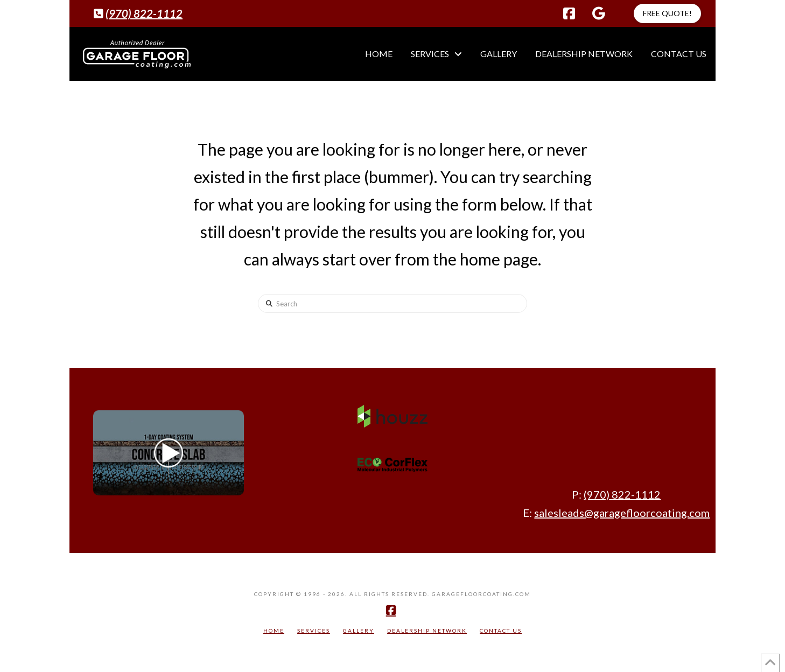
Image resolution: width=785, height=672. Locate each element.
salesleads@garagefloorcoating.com (622, 513)
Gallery (359, 631)
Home (274, 631)
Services (314, 631)
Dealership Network (427, 631)
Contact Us (501, 631)
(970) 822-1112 (144, 13)
